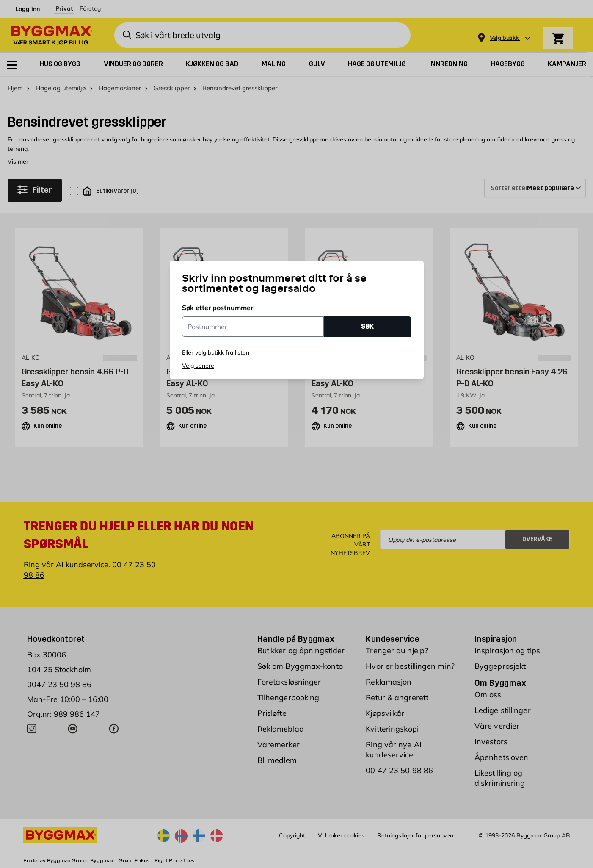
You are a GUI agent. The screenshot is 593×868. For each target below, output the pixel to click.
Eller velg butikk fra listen (216, 352)
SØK (367, 326)
